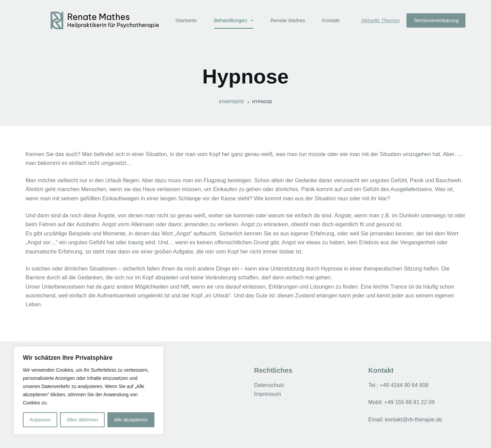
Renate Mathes (288, 20)
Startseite (186, 20)
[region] (89, 390)
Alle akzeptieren (131, 420)
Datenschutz (269, 385)
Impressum (267, 394)
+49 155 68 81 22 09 (409, 402)
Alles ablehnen (82, 420)
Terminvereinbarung (436, 20)
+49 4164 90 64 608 (404, 385)
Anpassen (40, 420)
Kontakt (331, 20)
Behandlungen (235, 20)
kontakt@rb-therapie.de (413, 420)
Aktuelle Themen (381, 20)
